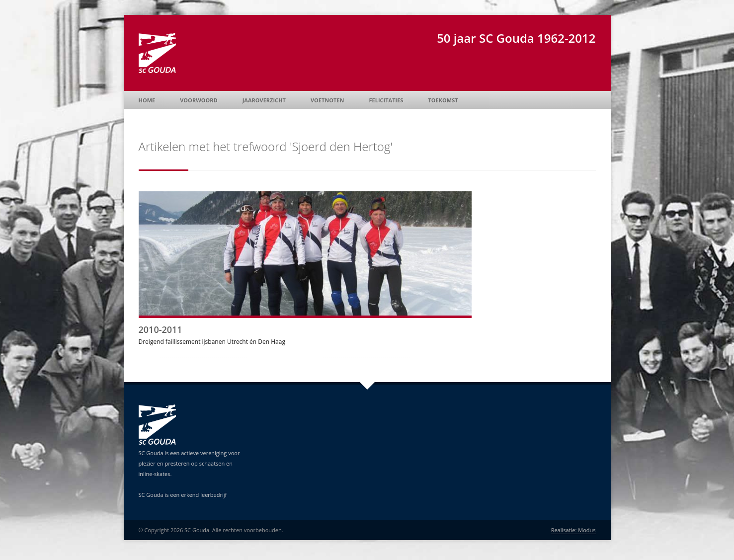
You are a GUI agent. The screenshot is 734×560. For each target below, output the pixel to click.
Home (147, 100)
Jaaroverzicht (264, 100)
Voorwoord (199, 100)
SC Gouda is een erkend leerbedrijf (183, 495)
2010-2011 (161, 329)
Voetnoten (327, 100)
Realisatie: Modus (573, 530)
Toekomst (443, 100)
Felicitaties (386, 100)
